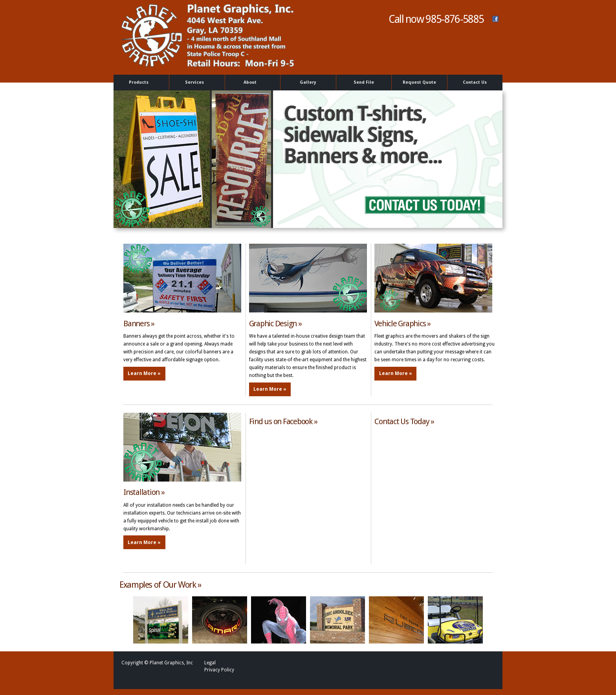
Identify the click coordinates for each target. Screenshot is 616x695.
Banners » (139, 324)
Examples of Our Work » (160, 585)
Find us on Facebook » (283, 421)
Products (140, 83)
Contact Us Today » (404, 421)
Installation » (144, 492)
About (251, 83)
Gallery (308, 82)
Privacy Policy (219, 670)
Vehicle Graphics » (402, 324)
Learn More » (144, 373)
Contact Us (475, 82)
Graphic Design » (275, 324)
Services (195, 83)
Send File (364, 82)
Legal (210, 663)
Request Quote (419, 82)
